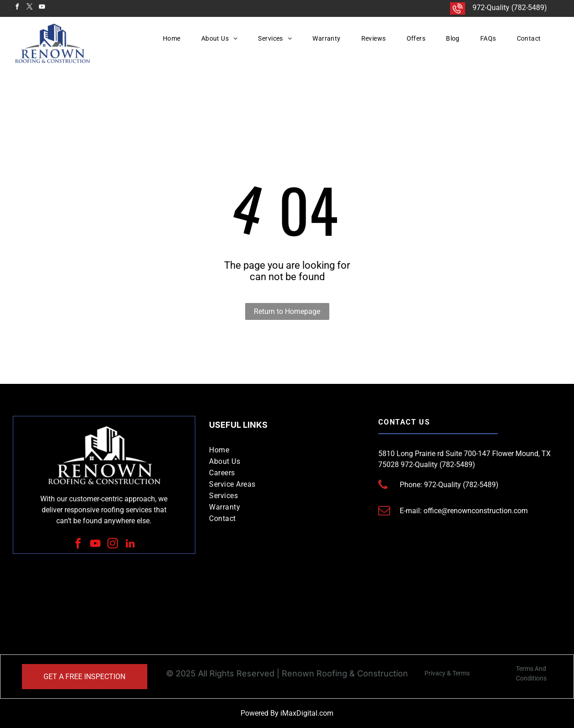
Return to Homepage (287, 311)
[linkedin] (130, 545)
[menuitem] (175, 38)
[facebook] (17, 8)
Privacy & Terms (447, 673)
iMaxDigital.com (307, 713)
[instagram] (113, 545)
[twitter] (30, 8)
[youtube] (42, 8)
